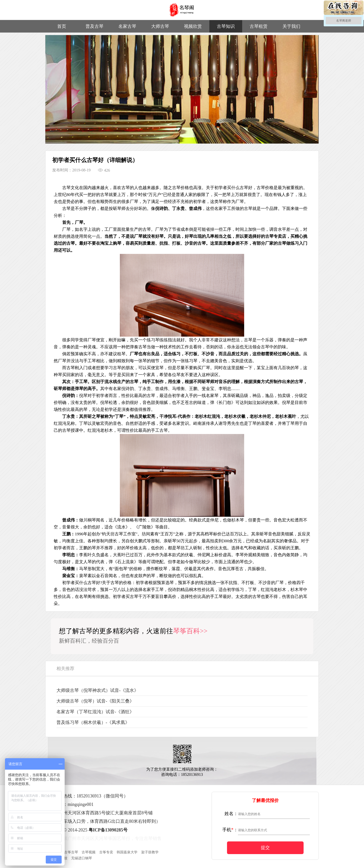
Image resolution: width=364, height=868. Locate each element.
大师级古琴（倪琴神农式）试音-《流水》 (97, 690)
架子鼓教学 (150, 852)
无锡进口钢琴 (82, 858)
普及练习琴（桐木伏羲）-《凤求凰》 (93, 722)
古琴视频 (89, 852)
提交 (265, 848)
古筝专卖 (106, 852)
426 (104, 170)
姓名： (231, 814)
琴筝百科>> (190, 631)
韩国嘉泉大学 (127, 852)
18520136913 (89, 796)
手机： (230, 830)
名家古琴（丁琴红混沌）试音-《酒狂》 (95, 712)
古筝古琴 (71, 852)
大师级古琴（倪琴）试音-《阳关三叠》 (95, 701)
